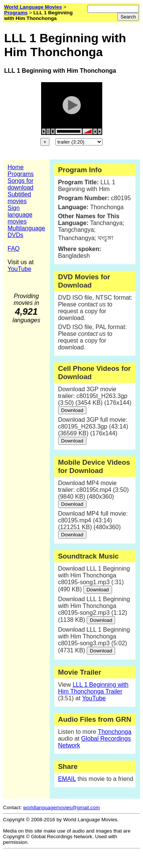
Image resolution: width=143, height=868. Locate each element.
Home (16, 167)
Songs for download (21, 184)
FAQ (14, 249)
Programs (21, 174)
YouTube (19, 269)
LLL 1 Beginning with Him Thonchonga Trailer (93, 688)
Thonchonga (115, 732)
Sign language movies (20, 215)
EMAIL (67, 779)
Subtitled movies (19, 198)
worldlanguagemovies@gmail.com (61, 808)
